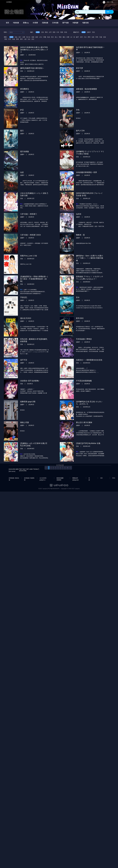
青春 (60, 37)
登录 (108, 2)
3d (74, 37)
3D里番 (35, 23)
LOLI (41, 37)
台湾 (50, 32)
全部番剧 (9, 2)
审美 (97, 37)
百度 (89, 478)
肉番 (68, 37)
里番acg (26, 23)
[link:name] (12, 471)
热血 (16, 37)
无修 (101, 37)
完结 (93, 32)
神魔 (45, 37)
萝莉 (89, 37)
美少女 (28, 37)
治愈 (93, 37)
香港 (46, 32)
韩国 (62, 32)
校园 (33, 37)
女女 (29, 39)
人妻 (25, 39)
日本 (58, 32)
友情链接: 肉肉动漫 (14, 478)
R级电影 (76, 23)
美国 (54, 32)
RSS (114, 478)
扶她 (14, 39)
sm (71, 37)
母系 (21, 39)
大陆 (42, 32)
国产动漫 (65, 23)
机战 (49, 37)
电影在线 (86, 23)
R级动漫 (16, 23)
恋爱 (24, 37)
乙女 (85, 37)
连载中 (89, 32)
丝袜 (105, 37)
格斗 (20, 37)
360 (101, 478)
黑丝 (6, 39)
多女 (33, 39)
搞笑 (37, 37)
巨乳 (10, 39)
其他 (66, 32)
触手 (77, 37)
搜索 (108, 12)
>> (71, 468)
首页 (7, 23)
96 (68, 468)
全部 (38, 32)
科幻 (52, 37)
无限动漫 (45, 23)
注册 (112, 2)
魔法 (64, 37)
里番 (17, 39)
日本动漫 (55, 23)
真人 (56, 37)
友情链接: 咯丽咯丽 (29, 478)
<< (46, 468)
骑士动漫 (14, 12)
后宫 (81, 37)
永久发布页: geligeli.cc (43, 478)
